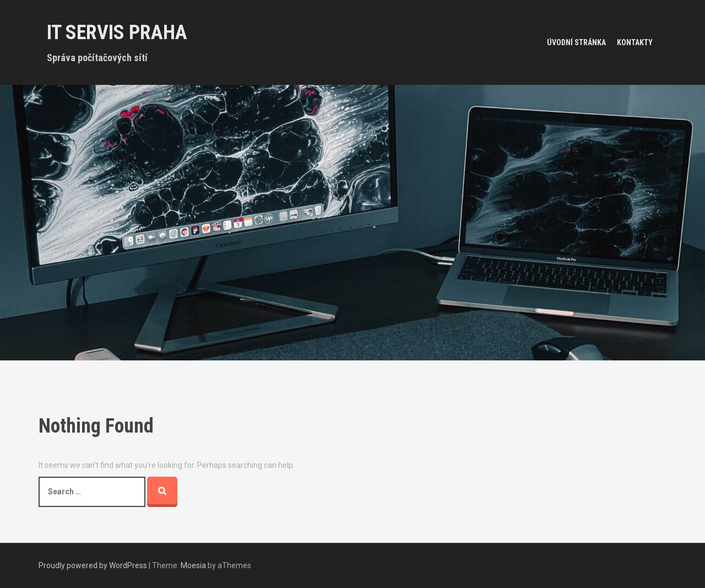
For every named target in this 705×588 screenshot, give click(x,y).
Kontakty (635, 42)
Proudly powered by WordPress (93, 565)
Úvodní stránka (576, 42)
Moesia (193, 565)
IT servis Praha (117, 33)
